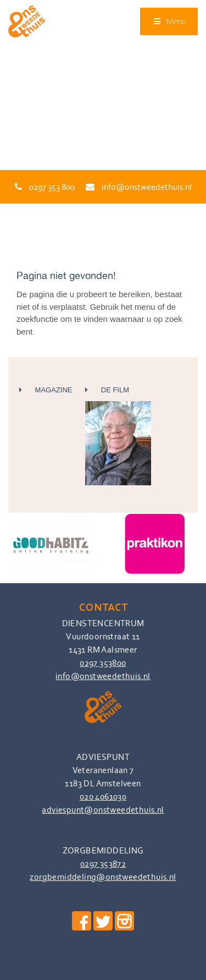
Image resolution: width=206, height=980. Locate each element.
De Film (118, 436)
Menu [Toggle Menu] (169, 21)
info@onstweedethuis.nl (139, 187)
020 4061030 (103, 796)
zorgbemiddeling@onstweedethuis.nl (103, 877)
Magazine (46, 390)
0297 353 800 (45, 187)
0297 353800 (103, 663)
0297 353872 (103, 864)
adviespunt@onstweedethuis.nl (103, 810)
